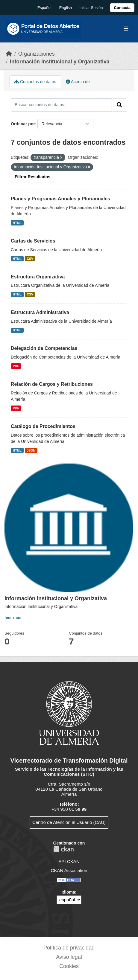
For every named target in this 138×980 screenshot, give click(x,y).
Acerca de (78, 82)
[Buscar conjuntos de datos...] (61, 105)
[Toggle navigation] (126, 29)
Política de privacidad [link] (69, 948)
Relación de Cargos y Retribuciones (52, 384)
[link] (122, 8)
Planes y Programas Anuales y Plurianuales (60, 199)
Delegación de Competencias (44, 348)
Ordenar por (23, 124)
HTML (17, 223)
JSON (31, 450)
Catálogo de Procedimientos (43, 426)
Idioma (68, 892)
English (66, 8)
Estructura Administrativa (40, 312)
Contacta (122, 8)
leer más (13, 618)
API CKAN (69, 861)
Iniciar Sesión (91, 8)
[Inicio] (9, 54)
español (44, 8)
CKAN (63, 849)
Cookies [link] (69, 966)
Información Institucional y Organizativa (60, 62)
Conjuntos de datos (35, 82)
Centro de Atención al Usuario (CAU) (69, 822)
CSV (30, 259)
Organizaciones (37, 54)
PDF (16, 366)
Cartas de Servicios (33, 241)
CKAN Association (69, 870)
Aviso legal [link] (69, 957)
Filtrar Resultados (32, 177)
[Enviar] (119, 105)
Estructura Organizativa (38, 277)
